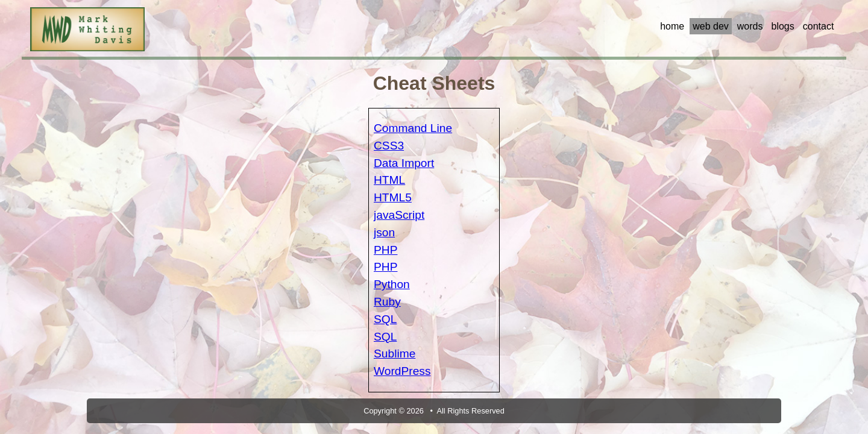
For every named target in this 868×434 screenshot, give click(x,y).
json (384, 232)
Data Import (404, 163)
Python (392, 284)
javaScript (399, 215)
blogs (782, 26)
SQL (385, 319)
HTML (389, 180)
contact (819, 26)
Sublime (395, 354)
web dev (711, 26)
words (750, 26)
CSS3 (389, 146)
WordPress (402, 371)
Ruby (387, 302)
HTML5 (393, 197)
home (672, 26)
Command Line (413, 128)
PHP (385, 250)
